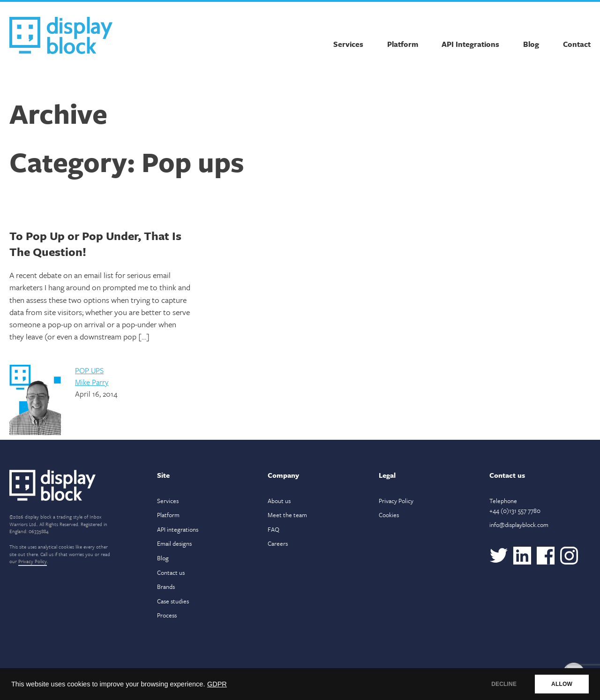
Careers (278, 543)
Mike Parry (92, 382)
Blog (531, 44)
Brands (166, 587)
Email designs (174, 543)
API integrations (178, 529)
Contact (577, 44)
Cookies (389, 515)
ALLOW (562, 684)
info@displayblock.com (519, 525)
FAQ (274, 529)
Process (167, 615)
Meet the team (287, 515)
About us (279, 501)
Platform (403, 44)
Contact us (171, 572)
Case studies (173, 601)
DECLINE (504, 684)
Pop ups (89, 370)
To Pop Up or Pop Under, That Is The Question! (95, 244)
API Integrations (470, 44)
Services (348, 44)
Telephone (515, 506)
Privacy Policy (33, 561)
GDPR (217, 684)
